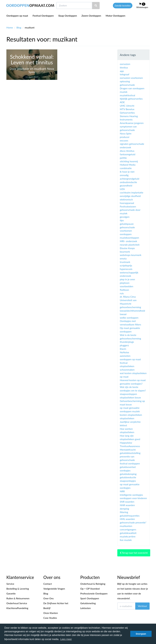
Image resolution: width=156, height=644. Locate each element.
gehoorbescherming (130, 307)
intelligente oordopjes (131, 495)
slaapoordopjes (128, 481)
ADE (122, 102)
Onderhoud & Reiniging (93, 584)
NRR (122, 491)
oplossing (125, 81)
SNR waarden (127, 502)
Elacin (123, 349)
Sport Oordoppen (90, 598)
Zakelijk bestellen (123, 11)
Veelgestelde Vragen (54, 589)
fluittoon (124, 290)
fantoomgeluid (128, 154)
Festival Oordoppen (43, 21)
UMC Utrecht (127, 106)
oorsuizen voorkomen (131, 78)
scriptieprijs (126, 265)
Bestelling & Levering (18, 589)
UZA (122, 189)
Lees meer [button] (66, 639)
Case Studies (50, 618)
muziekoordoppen (129, 238)
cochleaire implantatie (132, 192)
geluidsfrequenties (130, 516)
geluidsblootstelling (130, 453)
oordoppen (126, 234)
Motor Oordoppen (115, 21)
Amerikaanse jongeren (132, 123)
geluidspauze (127, 224)
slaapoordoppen (129, 394)
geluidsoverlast (128, 467)
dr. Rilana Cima (128, 297)
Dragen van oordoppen (132, 88)
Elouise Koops (127, 248)
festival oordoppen (130, 463)
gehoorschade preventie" (133, 522)
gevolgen (125, 217)
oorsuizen (125, 64)
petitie (123, 158)
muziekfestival (128, 95)
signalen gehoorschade (132, 144)
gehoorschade (127, 85)
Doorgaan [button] (141, 634)
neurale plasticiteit (130, 245)
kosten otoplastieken (131, 415)
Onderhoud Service (17, 603)
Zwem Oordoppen (91, 21)
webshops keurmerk (131, 255)
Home (10, 27)
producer (125, 137)
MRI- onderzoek (129, 241)
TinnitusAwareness (130, 446)
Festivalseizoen (128, 206)
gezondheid (126, 185)
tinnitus (124, 67)
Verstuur (142, 606)
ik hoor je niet (127, 172)
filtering (124, 512)
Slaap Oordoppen (68, 21)
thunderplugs (127, 342)
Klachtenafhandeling (17, 608)
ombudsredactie (129, 182)
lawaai (123, 314)
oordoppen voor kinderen (133, 498)
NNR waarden (127, 505)
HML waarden (127, 519)
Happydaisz (126, 443)
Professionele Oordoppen (94, 593)
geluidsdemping (128, 474)
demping (125, 509)
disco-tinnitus (127, 151)
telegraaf (125, 74)
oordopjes (125, 470)
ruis (122, 293)
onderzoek (126, 147)
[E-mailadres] (126, 606)
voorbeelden (127, 286)
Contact (48, 584)
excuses (124, 140)
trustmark (125, 262)
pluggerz (124, 345)
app (122, 71)
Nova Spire (126, 133)
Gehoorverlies (127, 113)
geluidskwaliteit (128, 533)
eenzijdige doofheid (130, 196)
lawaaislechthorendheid (132, 311)
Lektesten (85, 608)
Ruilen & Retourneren (18, 598)
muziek (124, 92)
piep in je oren (128, 279)
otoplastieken (127, 418)
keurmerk (125, 252)
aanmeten (125, 356)
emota (123, 258)
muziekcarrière (128, 536)
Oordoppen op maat (17, 21)
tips (122, 220)
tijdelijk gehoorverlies (131, 99)
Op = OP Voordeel (90, 589)
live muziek (126, 540)
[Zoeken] (96, 11)
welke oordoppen (129, 318)
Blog (19, 27)
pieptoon (125, 283)
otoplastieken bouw (130, 397)
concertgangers (128, 529)
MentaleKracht (128, 450)
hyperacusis (126, 269)
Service (10, 584)
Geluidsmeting (88, 603)
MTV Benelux (127, 109)
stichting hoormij (129, 161)
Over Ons (49, 598)
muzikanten (126, 526)
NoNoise (125, 352)
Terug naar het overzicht (134, 553)
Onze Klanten (51, 613)
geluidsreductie (128, 477)
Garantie (11, 593)
